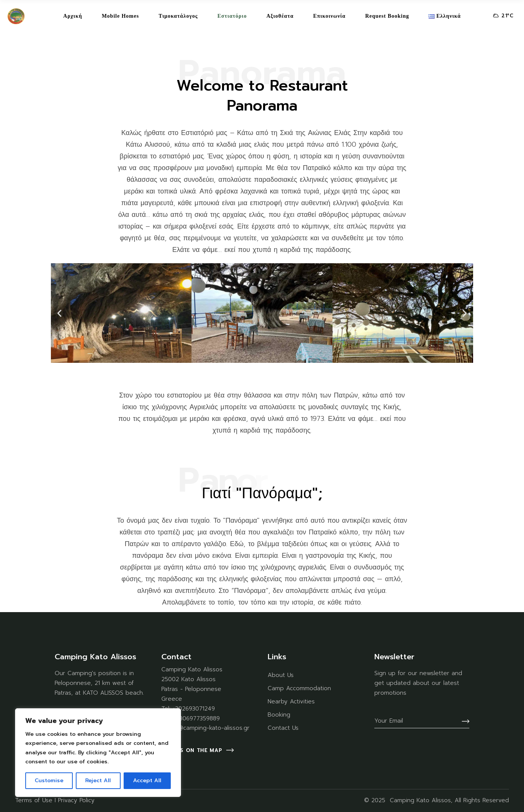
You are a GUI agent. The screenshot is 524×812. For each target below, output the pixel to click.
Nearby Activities (291, 701)
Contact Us (283, 728)
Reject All (98, 781)
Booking (279, 715)
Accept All (147, 781)
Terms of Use (34, 800)
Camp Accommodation (299, 688)
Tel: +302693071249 (188, 709)
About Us (281, 675)
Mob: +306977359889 (191, 718)
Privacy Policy (76, 800)
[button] (59, 313)
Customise (49, 781)
